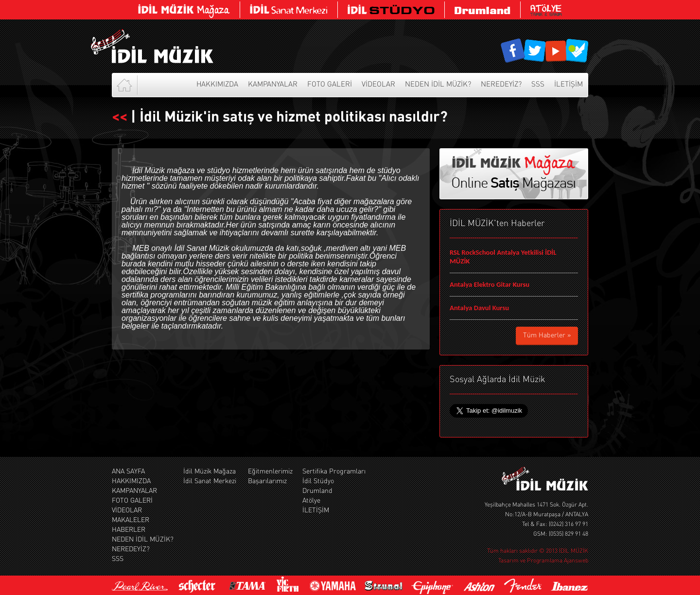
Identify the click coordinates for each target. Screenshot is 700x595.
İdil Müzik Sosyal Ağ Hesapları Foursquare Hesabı (576, 51)
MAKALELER (131, 520)
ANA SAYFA (128, 472)
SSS (538, 85)
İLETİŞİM (569, 85)
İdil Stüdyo (318, 481)
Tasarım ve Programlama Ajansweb (543, 561)
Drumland (483, 10)
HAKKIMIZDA (217, 85)
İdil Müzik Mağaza (210, 472)
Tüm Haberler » (547, 335)
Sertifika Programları (334, 472)
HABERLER (129, 530)
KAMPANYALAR (273, 85)
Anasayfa (125, 85)
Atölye (311, 501)
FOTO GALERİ (330, 85)
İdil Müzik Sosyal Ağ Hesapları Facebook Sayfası (513, 51)
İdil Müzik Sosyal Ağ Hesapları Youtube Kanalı (556, 51)
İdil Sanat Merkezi (210, 481)
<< (120, 118)
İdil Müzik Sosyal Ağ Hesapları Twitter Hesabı (534, 51)
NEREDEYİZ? (501, 85)
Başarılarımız (266, 481)
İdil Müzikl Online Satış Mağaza (184, 10)
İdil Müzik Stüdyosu (391, 10)
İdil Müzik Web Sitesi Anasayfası (163, 46)
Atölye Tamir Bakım (546, 10)
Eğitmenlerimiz (269, 472)
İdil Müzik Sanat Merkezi (289, 10)
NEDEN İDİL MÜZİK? (438, 85)
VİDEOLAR (378, 85)
